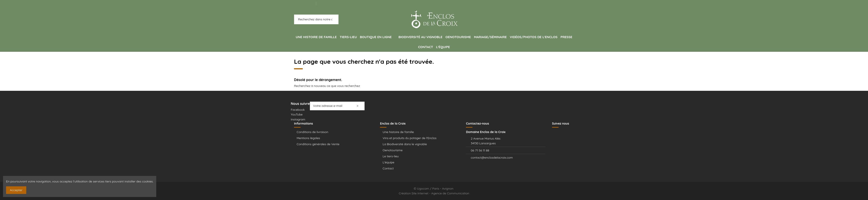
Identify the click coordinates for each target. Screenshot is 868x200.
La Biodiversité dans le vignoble (405, 144)
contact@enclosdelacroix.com (492, 158)
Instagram (298, 119)
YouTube (297, 114)
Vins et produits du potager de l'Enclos (409, 138)
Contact (388, 168)
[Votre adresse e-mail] (332, 106)
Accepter (16, 190)
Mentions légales (308, 138)
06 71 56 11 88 (480, 150)
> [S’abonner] (359, 106)
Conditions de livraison (312, 132)
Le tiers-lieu (391, 156)
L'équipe (388, 162)
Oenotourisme (393, 150)
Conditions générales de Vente (318, 144)
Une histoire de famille (398, 132)
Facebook (298, 110)
